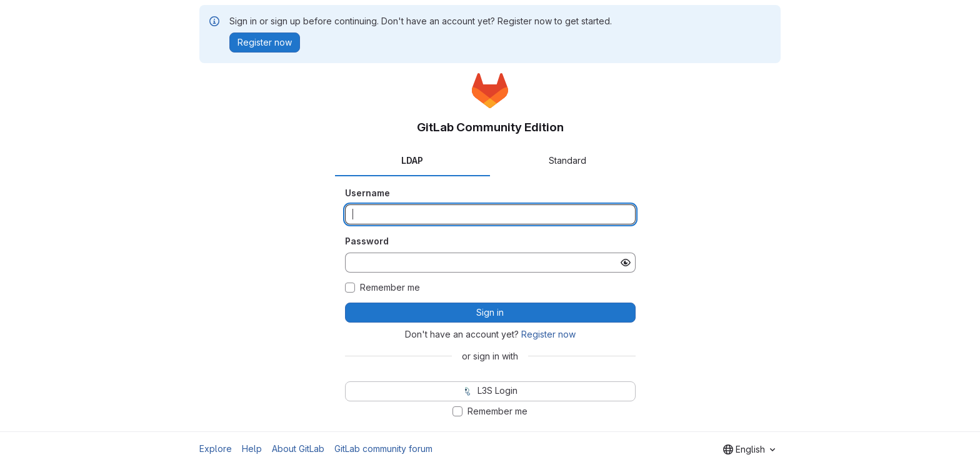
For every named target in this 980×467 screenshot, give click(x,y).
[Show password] (626, 263)
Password (367, 241)
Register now (548, 334)
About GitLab (298, 449)
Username (367, 193)
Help (252, 449)
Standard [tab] (567, 160)
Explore (216, 449)
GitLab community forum (383, 449)
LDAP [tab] (412, 160)
